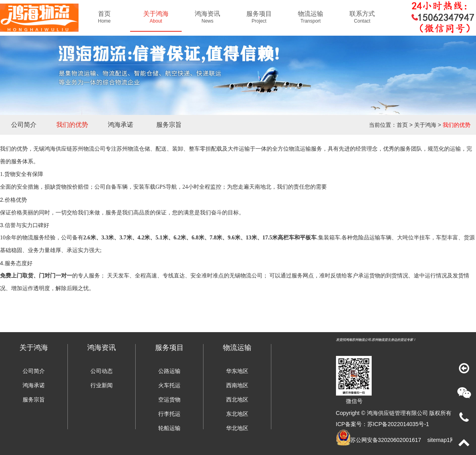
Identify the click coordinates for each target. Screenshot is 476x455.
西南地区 (237, 385)
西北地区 (237, 400)
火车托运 (169, 385)
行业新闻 (102, 385)
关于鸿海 (425, 125)
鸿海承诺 (121, 125)
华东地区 (237, 371)
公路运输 (169, 371)
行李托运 (169, 414)
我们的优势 (72, 125)
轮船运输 (169, 428)
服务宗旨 (169, 125)
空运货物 (169, 400)
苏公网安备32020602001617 (386, 440)
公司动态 (102, 371)
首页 (402, 125)
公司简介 (24, 125)
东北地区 (237, 414)
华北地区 (237, 428)
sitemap (437, 440)
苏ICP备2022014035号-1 (398, 424)
